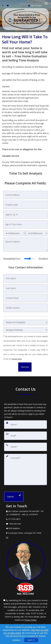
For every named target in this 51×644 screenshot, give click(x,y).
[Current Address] (26, 195)
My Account (35, 6)
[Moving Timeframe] (26, 330)
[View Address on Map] (26, 533)
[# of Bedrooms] (14, 233)
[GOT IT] (31, 640)
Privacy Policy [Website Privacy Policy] (17, 359)
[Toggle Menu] (46, 4)
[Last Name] (26, 288)
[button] (25, 367)
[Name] (26, 425)
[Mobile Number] (26, 308)
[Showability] (30, 259)
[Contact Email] (26, 298)
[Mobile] (26, 447)
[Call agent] (3, 5)
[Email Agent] (26, 538)
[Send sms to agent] (8, 5)
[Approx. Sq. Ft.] (26, 215)
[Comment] (26, 469)
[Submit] (14, 497)
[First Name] (26, 278)
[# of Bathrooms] (37, 233)
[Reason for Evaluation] (26, 322)
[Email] (26, 436)
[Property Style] (26, 205)
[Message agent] (26, 524)
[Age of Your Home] (26, 224)
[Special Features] (26, 245)
